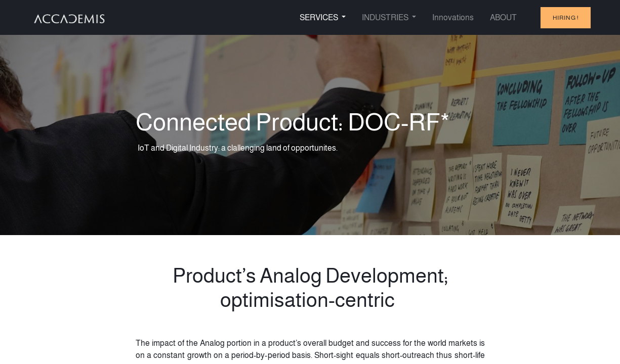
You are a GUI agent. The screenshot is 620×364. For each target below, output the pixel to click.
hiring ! (566, 18)
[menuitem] (453, 18)
